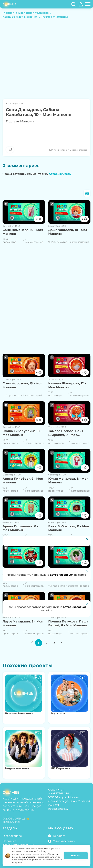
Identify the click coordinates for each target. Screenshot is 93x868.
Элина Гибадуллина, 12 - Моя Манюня (22, 433)
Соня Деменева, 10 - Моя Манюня (23, 232)
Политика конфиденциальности (18, 843)
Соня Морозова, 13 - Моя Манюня (22, 385)
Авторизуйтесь (60, 174)
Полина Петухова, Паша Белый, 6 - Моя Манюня (68, 623)
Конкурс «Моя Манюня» (20, 17)
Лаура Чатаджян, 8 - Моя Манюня (23, 623)
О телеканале (12, 836)
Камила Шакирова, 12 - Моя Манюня (67, 385)
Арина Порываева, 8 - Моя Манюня (20, 528)
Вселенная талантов (33, 13)
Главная (8, 13)
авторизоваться (75, 607)
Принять (76, 856)
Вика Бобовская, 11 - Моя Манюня (69, 528)
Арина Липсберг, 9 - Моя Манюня (23, 481)
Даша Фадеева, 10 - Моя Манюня (68, 232)
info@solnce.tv (58, 809)
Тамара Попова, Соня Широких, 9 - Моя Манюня (66, 433)
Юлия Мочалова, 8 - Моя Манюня (68, 481)
